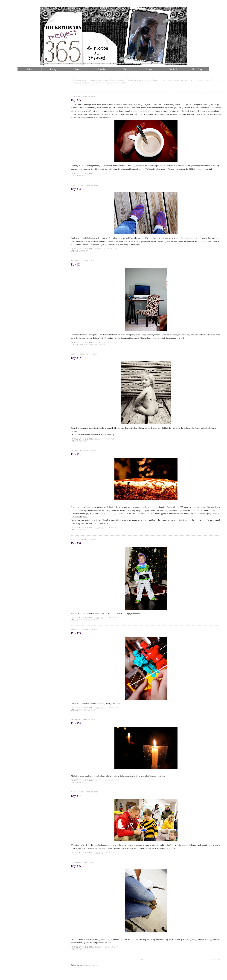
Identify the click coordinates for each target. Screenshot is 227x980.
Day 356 (76, 866)
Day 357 (76, 796)
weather (84, 251)
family (95, 620)
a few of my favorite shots (144, 111)
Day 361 (76, 454)
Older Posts (216, 959)
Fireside (101, 69)
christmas (85, 620)
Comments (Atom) (90, 965)
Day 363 (76, 265)
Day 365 (76, 100)
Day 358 (76, 723)
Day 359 (76, 633)
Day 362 (76, 358)
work (102, 344)
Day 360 (76, 543)
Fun (125, 69)
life (81, 344)
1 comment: (111, 173)
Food (77, 69)
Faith (29, 69)
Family (53, 69)
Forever (149, 69)
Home (141, 959)
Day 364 (76, 189)
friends (83, 176)
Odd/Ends (173, 69)
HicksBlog (197, 69)
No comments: (111, 249)
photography (91, 344)
